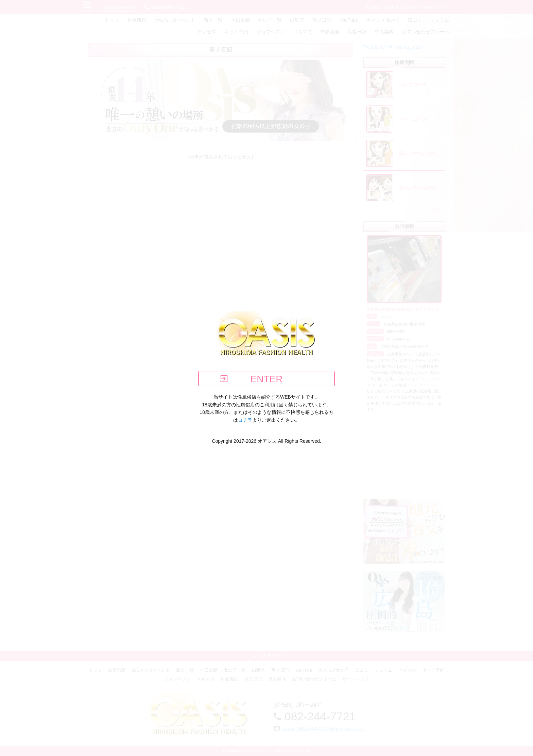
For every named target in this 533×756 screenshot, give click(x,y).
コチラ (245, 420)
